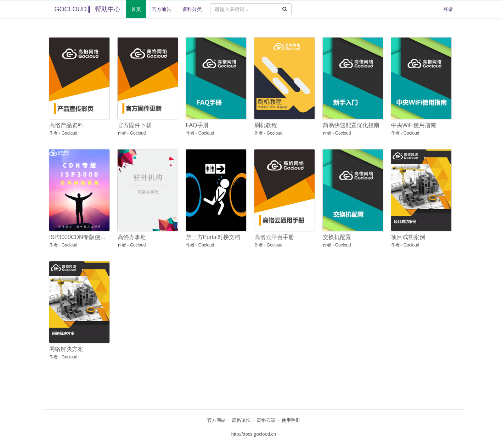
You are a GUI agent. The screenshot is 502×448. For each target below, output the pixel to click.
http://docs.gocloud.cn (254, 434)
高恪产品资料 (66, 125)
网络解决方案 (66, 349)
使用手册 (291, 420)
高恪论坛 (241, 420)
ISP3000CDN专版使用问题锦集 (78, 237)
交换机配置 (337, 237)
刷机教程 (266, 125)
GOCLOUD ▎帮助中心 (88, 9)
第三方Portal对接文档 (213, 237)
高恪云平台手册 (274, 237)
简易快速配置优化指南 (351, 125)
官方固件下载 (135, 125)
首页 (136, 9)
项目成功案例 (408, 237)
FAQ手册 (197, 125)
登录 (448, 9)
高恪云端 (266, 420)
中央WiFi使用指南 (414, 125)
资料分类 (192, 9)
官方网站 (216, 420)
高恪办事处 (132, 237)
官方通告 (162, 9)
